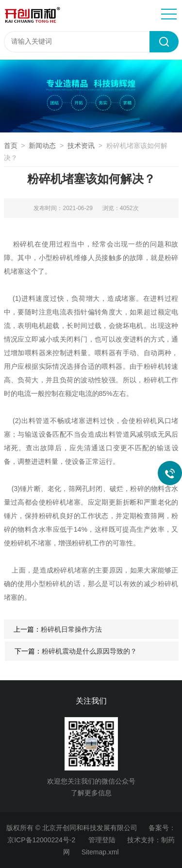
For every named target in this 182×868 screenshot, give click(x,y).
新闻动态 (42, 146)
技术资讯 (81, 146)
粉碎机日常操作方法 (71, 629)
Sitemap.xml (100, 852)
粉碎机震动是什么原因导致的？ (89, 651)
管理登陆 (102, 840)
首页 (11, 146)
